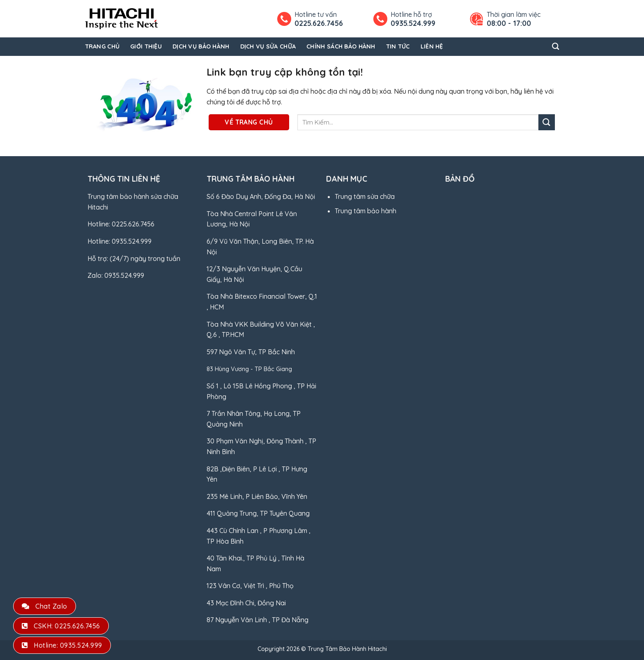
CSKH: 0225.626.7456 (61, 626)
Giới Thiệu (146, 46)
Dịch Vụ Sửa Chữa (268, 46)
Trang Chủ (102, 46)
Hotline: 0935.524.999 (62, 645)
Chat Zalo (45, 606)
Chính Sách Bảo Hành (341, 46)
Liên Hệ (432, 46)
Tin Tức (398, 46)
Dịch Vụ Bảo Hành (201, 46)
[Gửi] (547, 122)
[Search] (555, 47)
